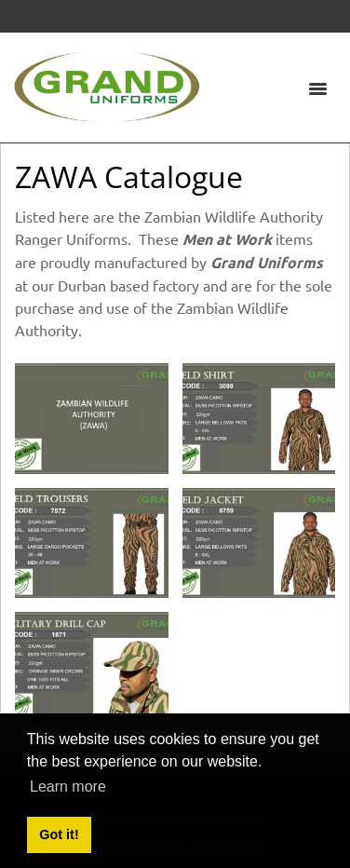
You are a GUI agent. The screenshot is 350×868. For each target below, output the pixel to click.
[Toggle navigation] (317, 88)
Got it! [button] (59, 834)
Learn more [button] (68, 787)
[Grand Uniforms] (107, 84)
